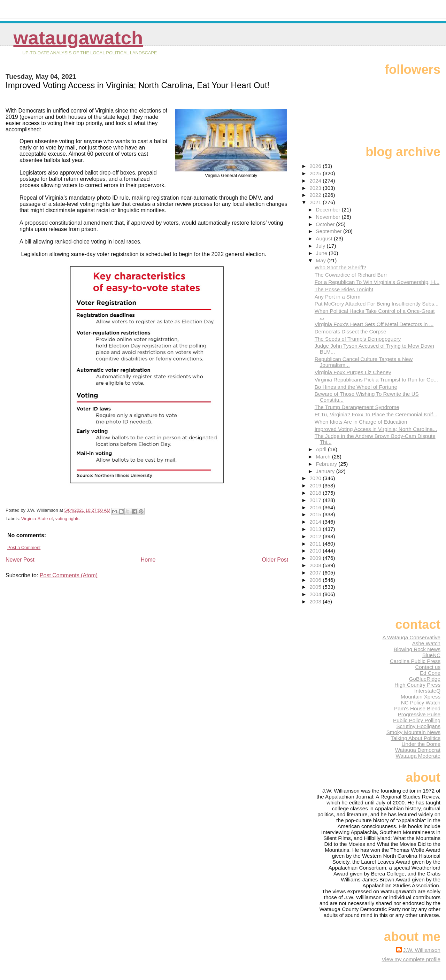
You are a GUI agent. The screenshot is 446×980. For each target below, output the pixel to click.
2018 (316, 493)
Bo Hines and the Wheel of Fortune (356, 387)
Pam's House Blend (417, 708)
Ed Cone (430, 673)
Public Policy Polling (417, 720)
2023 (316, 188)
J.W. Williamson (422, 950)
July (321, 246)
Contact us (428, 667)
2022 (316, 195)
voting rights (67, 519)
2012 (316, 536)
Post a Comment (24, 547)
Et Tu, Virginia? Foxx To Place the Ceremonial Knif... (376, 414)
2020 (316, 478)
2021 (316, 202)
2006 (316, 580)
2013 (316, 529)
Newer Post (20, 560)
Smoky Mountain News (413, 732)
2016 (316, 507)
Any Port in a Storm (338, 297)
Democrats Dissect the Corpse (351, 331)
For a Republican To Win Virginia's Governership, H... (377, 282)
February (327, 464)
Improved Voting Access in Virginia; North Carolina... (376, 429)
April (322, 449)
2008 (316, 565)
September (329, 231)
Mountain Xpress (421, 697)
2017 (316, 500)
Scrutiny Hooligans (418, 726)
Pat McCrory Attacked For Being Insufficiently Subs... (377, 304)
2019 (316, 485)
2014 (316, 522)
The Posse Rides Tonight (344, 289)
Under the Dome (421, 744)
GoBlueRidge (425, 679)
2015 (316, 514)
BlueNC (431, 655)
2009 (316, 558)
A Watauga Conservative (411, 637)
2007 (316, 573)
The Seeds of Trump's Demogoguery (358, 339)
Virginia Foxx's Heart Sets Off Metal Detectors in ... (374, 324)
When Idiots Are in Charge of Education (361, 422)
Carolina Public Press (415, 661)
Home (148, 560)
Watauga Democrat (418, 750)
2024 (316, 181)
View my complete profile (411, 959)
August (325, 238)
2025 (316, 173)
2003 (316, 601)
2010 (316, 551)
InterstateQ (427, 691)
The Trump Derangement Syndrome (357, 407)
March (324, 457)
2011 (316, 544)
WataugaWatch (78, 38)
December (329, 210)
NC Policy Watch (421, 703)
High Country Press (417, 685)
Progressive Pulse (419, 714)
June (322, 253)
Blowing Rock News (417, 649)
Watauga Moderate (418, 756)
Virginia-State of (37, 519)
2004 (316, 594)
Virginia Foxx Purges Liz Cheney (353, 372)
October (326, 224)
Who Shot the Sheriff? (340, 267)
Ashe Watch (426, 643)
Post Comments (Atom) (69, 575)
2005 (316, 587)
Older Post (275, 560)
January (326, 471)
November (329, 217)
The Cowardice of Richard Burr (351, 275)
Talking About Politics (416, 738)
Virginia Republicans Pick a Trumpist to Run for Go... (376, 380)
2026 (316, 166)
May (321, 260)
